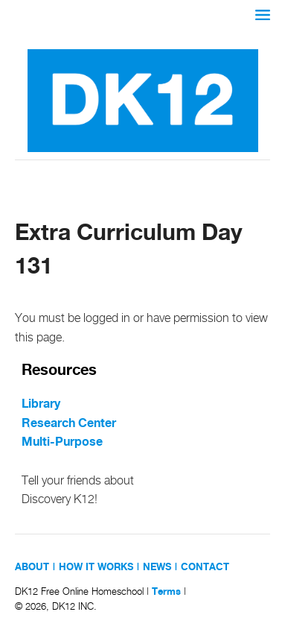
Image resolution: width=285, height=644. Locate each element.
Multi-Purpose (62, 442)
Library (41, 404)
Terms (166, 592)
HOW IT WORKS (96, 567)
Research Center (69, 424)
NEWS (157, 567)
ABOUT (32, 567)
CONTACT (205, 567)
